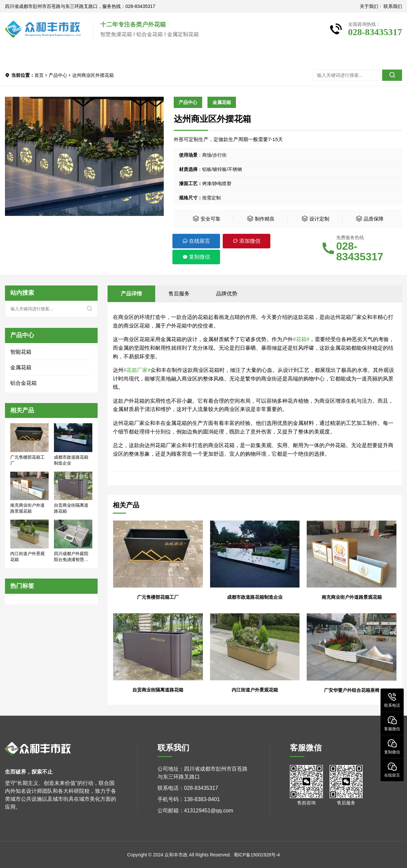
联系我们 (393, 6)
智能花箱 (21, 352)
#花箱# (301, 339)
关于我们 (369, 6)
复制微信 (196, 257)
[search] (392, 75)
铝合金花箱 (23, 383)
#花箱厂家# (137, 370)
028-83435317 (360, 251)
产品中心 (104, 55)
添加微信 (247, 241)
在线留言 (196, 241)
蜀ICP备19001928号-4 (257, 855)
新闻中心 (191, 55)
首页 (22, 55)
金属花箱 (222, 102)
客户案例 (147, 55)
